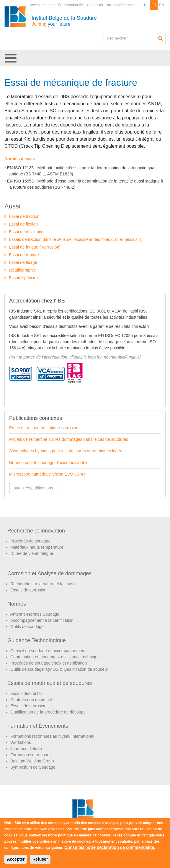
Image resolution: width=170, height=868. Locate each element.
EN (162, 5)
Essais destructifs (26, 693)
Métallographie (22, 270)
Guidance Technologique (37, 640)
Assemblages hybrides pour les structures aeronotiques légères (67, 451)
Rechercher (161, 38)
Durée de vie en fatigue (32, 553)
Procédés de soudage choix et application (49, 663)
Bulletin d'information (122, 5)
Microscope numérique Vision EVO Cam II (48, 474)
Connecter (95, 5)
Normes (17, 604)
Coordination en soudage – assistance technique (55, 657)
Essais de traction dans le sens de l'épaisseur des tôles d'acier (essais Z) (76, 239)
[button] (85, 58)
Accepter (16, 859)
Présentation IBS (71, 5)
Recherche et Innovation (36, 531)
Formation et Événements (38, 726)
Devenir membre (43, 5)
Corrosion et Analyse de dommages (49, 573)
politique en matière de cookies (84, 835)
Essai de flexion (23, 224)
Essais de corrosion (28, 590)
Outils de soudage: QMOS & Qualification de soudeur (59, 669)
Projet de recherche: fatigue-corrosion (44, 428)
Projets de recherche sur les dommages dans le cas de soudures (69, 439)
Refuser (40, 859)
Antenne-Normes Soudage (35, 614)
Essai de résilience (26, 232)
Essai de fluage (23, 262)
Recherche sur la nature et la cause (43, 584)
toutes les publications (33, 488)
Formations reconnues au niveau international (52, 736)
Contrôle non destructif (31, 700)
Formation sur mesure (31, 755)
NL (146, 5)
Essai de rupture (24, 255)
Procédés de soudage (30, 541)
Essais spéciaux (24, 278)
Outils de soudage (27, 627)
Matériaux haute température (37, 547)
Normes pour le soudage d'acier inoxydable (49, 463)
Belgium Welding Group (32, 761)
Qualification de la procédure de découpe (48, 712)
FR (154, 5)
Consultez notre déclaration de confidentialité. (110, 847)
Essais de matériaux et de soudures (50, 683)
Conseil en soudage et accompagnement (48, 651)
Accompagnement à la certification (42, 620)
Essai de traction (24, 216)
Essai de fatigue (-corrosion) (35, 247)
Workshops (21, 742)
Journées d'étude (26, 749)
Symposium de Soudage (33, 767)
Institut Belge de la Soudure (64, 21)
